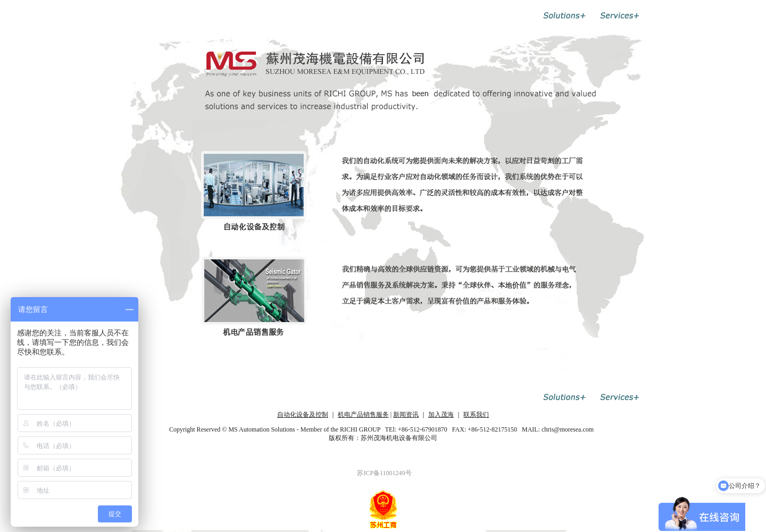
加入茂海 (441, 415)
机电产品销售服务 (363, 415)
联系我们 (476, 415)
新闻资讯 (406, 415)
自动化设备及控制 (303, 415)
